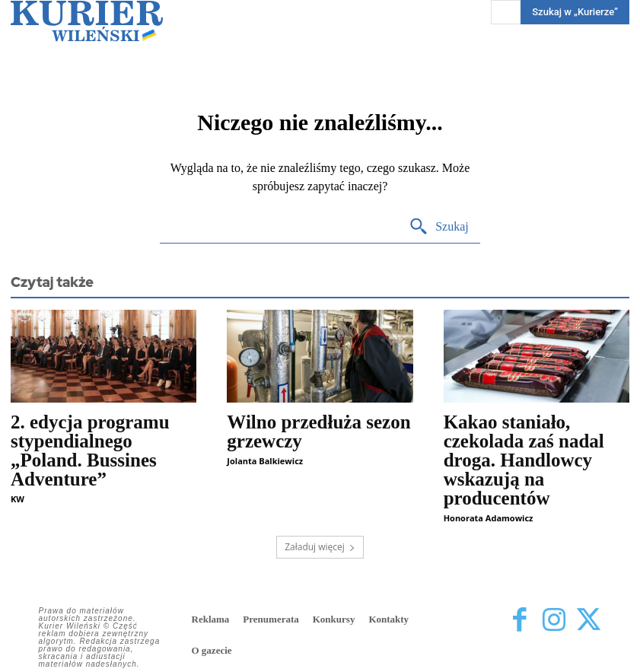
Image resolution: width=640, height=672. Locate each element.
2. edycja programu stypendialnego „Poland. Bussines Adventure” (90, 451)
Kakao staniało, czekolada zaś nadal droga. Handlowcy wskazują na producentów (524, 460)
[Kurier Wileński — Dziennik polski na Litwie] (87, 21)
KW (18, 499)
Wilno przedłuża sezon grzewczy (318, 432)
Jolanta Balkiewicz (265, 461)
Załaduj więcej (320, 547)
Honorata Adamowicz (489, 518)
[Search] (439, 227)
